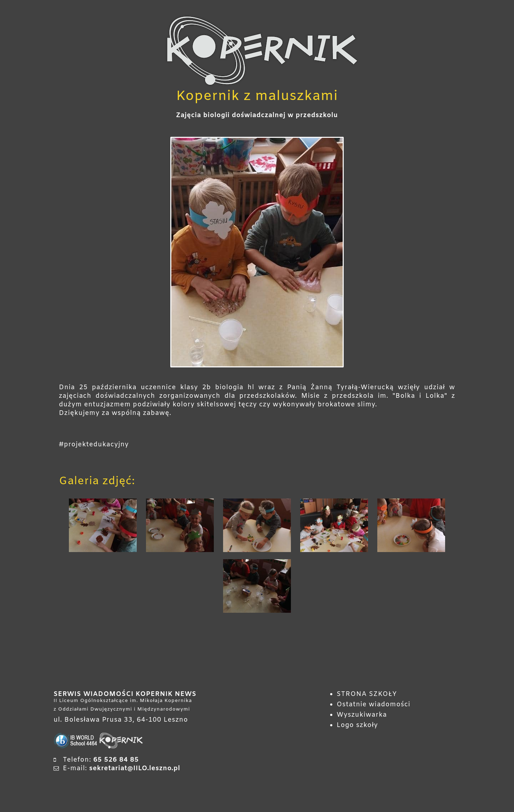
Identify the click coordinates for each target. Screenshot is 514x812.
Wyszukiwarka (362, 715)
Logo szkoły (357, 725)
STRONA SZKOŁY (367, 694)
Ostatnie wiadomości (374, 705)
